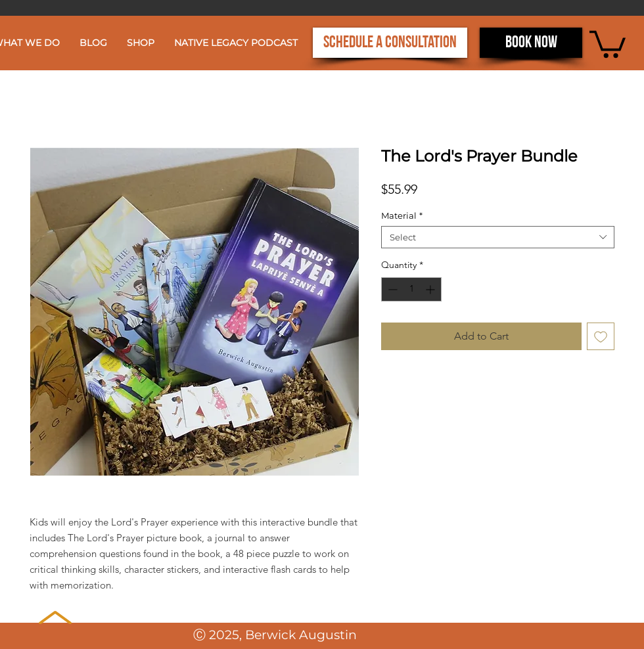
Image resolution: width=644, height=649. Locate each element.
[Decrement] (391, 289)
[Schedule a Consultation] (390, 43)
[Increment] (431, 289)
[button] (608, 43)
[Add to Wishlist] (601, 336)
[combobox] (498, 237)
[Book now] (531, 43)
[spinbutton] (411, 289)
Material (402, 215)
